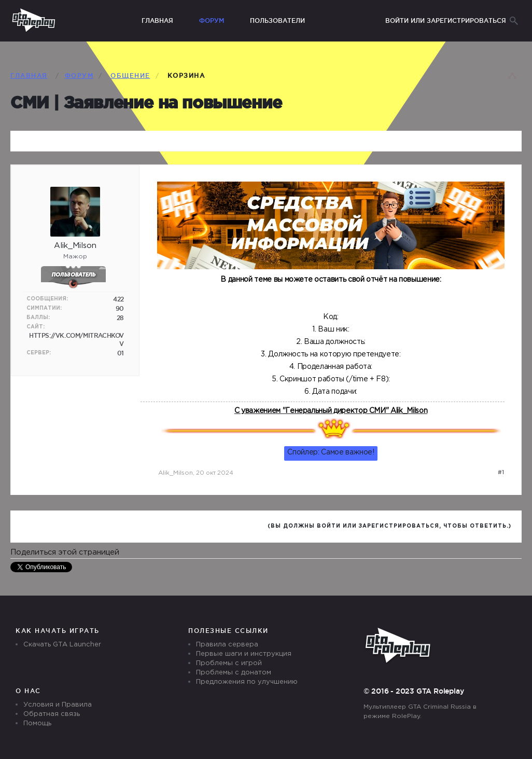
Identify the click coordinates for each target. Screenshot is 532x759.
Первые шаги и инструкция (244, 654)
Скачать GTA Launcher (62, 645)
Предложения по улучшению (247, 682)
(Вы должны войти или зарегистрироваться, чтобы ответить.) (389, 526)
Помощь (37, 723)
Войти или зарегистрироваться (446, 20)
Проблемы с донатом (234, 673)
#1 (501, 473)
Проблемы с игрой (229, 663)
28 (120, 318)
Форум (212, 20)
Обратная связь (52, 714)
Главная (157, 20)
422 (118, 299)
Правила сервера (227, 645)
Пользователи (277, 20)
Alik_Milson (176, 473)
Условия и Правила (58, 705)
